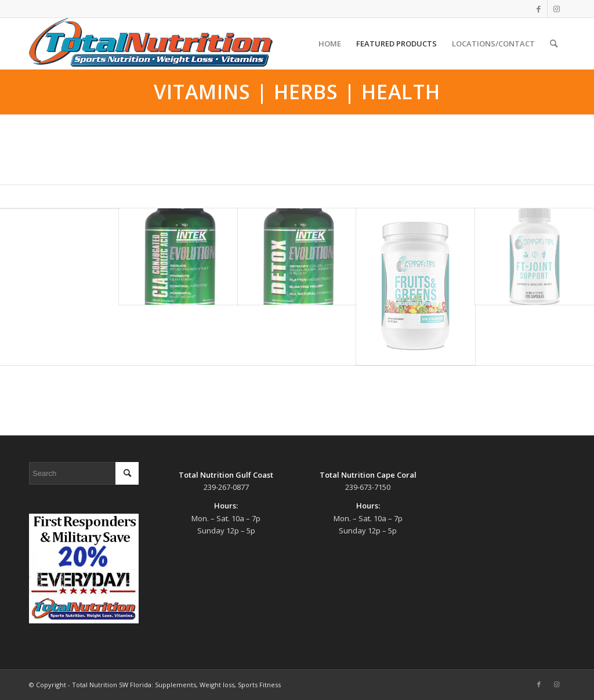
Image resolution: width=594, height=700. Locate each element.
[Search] (554, 44)
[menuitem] (330, 44)
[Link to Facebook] (539, 9)
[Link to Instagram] (556, 9)
